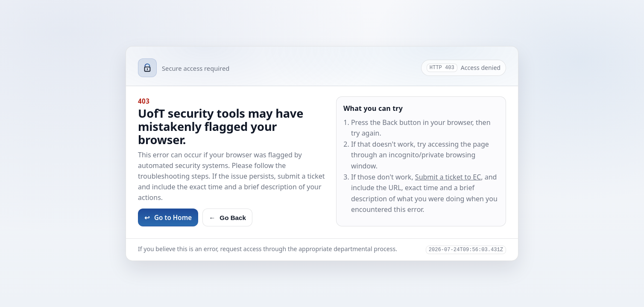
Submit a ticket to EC (448, 177)
